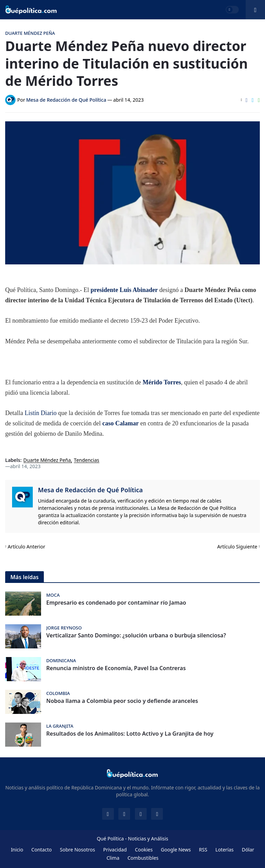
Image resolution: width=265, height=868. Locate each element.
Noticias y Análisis (148, 839)
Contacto (42, 850)
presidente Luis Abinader (124, 290)
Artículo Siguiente (237, 547)
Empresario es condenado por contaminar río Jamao (116, 603)
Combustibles (143, 858)
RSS (203, 850)
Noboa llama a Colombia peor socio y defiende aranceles (122, 701)
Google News (176, 850)
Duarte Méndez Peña (47, 460)
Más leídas (24, 577)
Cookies (144, 850)
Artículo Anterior (26, 547)
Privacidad (115, 850)
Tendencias (86, 460)
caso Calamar (120, 423)
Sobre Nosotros (78, 850)
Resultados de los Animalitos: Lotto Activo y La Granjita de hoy (130, 734)
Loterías (224, 850)
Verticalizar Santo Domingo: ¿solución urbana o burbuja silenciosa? (136, 635)
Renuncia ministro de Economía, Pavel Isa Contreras (116, 668)
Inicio (17, 850)
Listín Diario (41, 413)
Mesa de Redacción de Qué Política (90, 490)
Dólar (248, 850)
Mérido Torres (162, 382)
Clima (113, 858)
